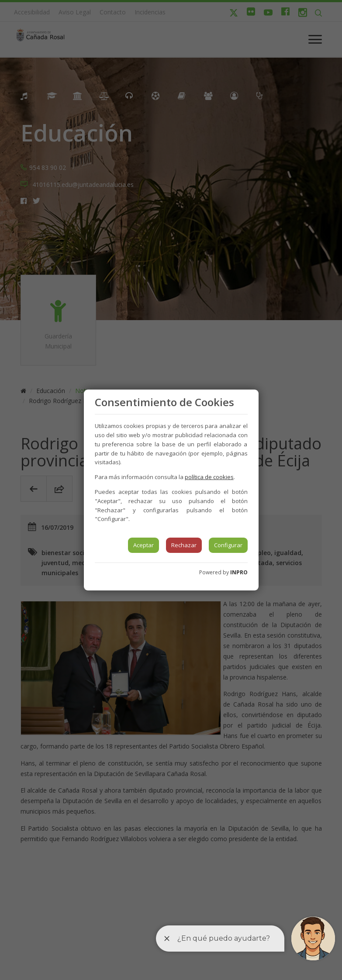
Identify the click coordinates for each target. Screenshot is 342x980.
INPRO (239, 572)
